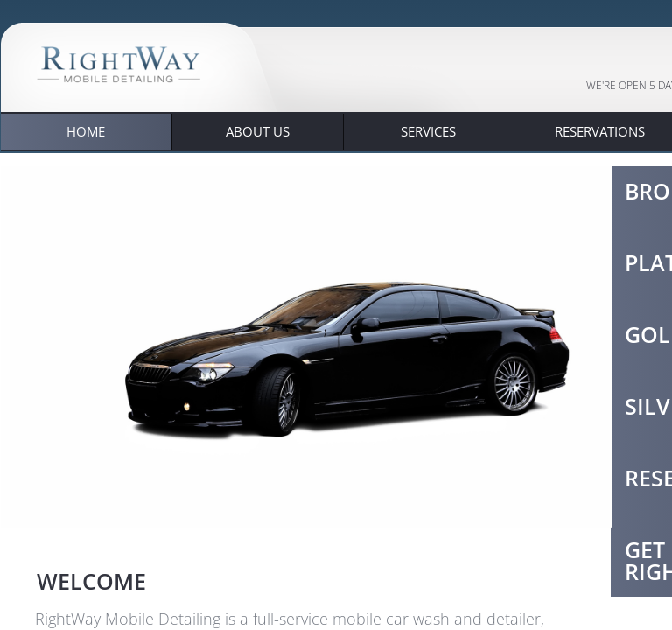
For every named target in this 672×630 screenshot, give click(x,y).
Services (428, 131)
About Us (258, 131)
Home (86, 131)
